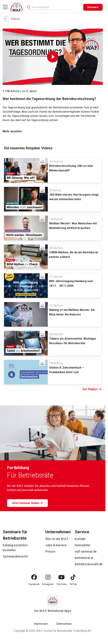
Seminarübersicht (15, 556)
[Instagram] (48, 577)
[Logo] (17, 7)
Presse (50, 551)
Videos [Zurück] (12, 19)
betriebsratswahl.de (89, 564)
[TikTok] (73, 577)
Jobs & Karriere (56, 545)
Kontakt (80, 539)
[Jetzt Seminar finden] (27, 503)
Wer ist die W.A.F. (57, 539)
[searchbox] (52, 7)
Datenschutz (64, 624)
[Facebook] (34, 577)
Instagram (48, 584)
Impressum (41, 624)
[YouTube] (61, 577)
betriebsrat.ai (84, 558)
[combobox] (53, 7)
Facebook (34, 584)
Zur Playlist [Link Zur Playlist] (92, 389)
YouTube (62, 584)
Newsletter (83, 545)
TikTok (73, 584)
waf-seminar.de (86, 551)
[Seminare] (93, 7)
